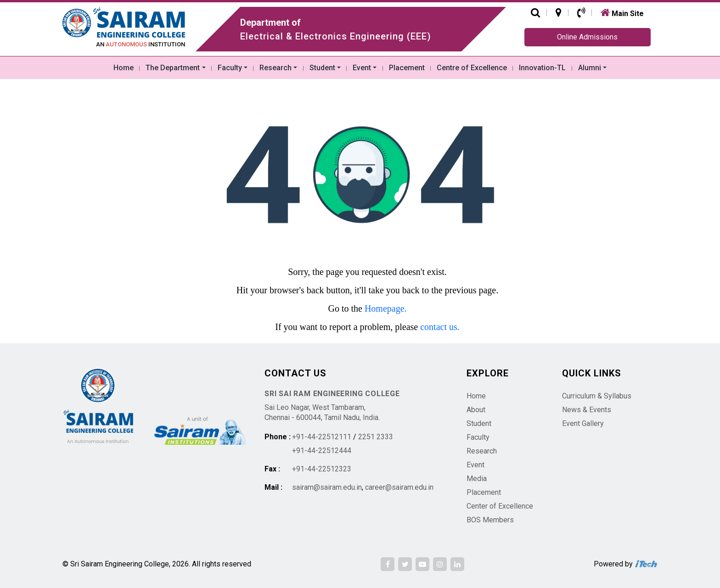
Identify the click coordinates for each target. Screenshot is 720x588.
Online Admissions (587, 37)
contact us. (440, 327)
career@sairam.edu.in (399, 487)
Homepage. (386, 308)
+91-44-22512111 (322, 437)
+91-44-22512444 (322, 451)
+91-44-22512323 (322, 469)
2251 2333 (376, 437)
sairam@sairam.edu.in (327, 487)
